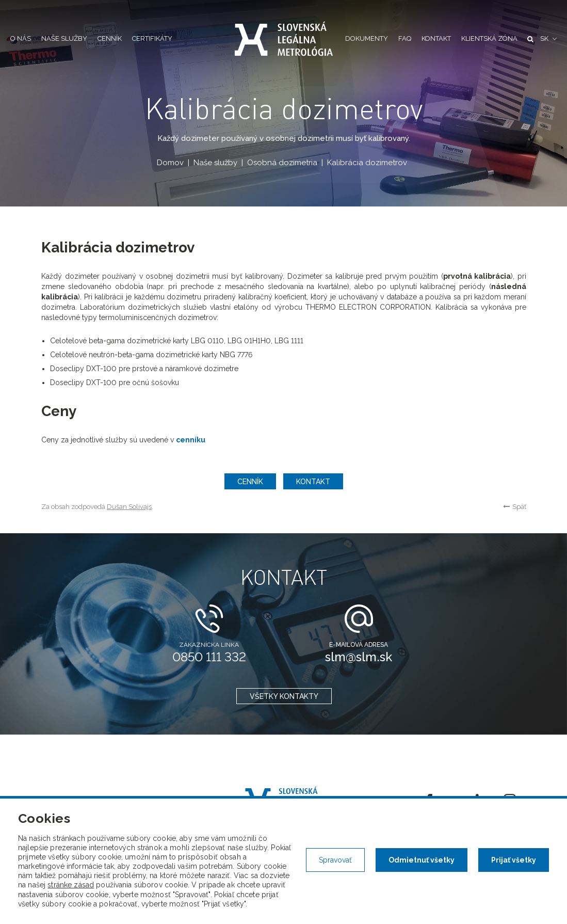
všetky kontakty (283, 696)
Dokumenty (367, 38)
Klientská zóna (489, 38)
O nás (21, 38)
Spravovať (335, 860)
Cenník (110, 38)
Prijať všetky (514, 860)
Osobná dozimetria (282, 163)
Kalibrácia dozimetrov (367, 163)
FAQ (405, 38)
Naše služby (64, 38)
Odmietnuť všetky (422, 860)
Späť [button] (515, 507)
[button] (548, 39)
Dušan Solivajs (129, 507)
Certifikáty (152, 38)
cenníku (191, 440)
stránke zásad (71, 885)
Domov (170, 163)
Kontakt (436, 38)
